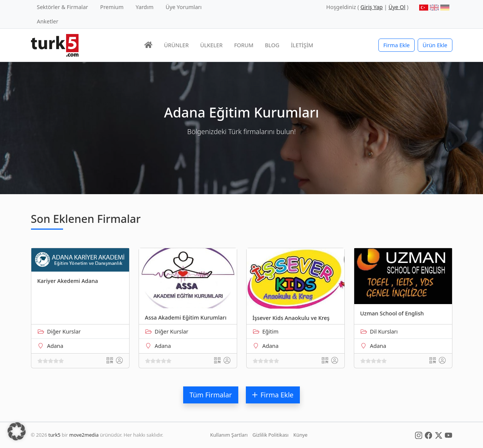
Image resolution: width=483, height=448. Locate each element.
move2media (84, 435)
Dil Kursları (384, 331)
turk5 (54, 435)
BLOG (272, 45)
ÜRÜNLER (176, 45)
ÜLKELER (211, 45)
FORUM (244, 45)
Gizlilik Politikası (271, 435)
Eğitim (271, 331)
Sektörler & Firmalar (63, 7)
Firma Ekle (397, 45)
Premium (112, 7)
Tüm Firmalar (211, 395)
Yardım (144, 7)
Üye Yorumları (184, 7)
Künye (300, 435)
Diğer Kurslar (64, 331)
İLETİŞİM (302, 45)
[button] (17, 431)
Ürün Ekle (435, 45)
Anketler (48, 21)
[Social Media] (419, 435)
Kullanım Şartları (229, 435)
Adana (55, 346)
